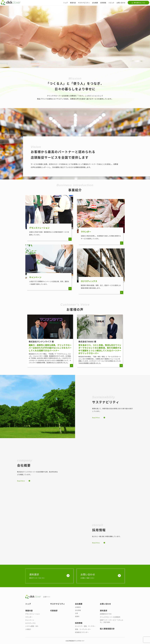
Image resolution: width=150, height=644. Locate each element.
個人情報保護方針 (107, 629)
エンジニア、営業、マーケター (85, 626)
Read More (96, 418)
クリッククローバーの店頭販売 (110, 617)
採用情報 (103, 3)
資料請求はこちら (140, 3)
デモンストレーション (33, 614)
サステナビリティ (84, 3)
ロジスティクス (30, 623)
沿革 (77, 613)
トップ (65, 3)
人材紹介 (28, 629)
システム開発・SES (32, 626)
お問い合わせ (121, 3)
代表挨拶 (54, 611)
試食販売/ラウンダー (82, 632)
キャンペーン (30, 620)
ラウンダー (29, 617)
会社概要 (95, 3)
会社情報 (78, 610)
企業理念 (78, 607)
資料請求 (49, 576)
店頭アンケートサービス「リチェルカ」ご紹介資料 (112, 621)
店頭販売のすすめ (106, 614)
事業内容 (73, 3)
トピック (111, 3)
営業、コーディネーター (83, 629)
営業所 (77, 616)
